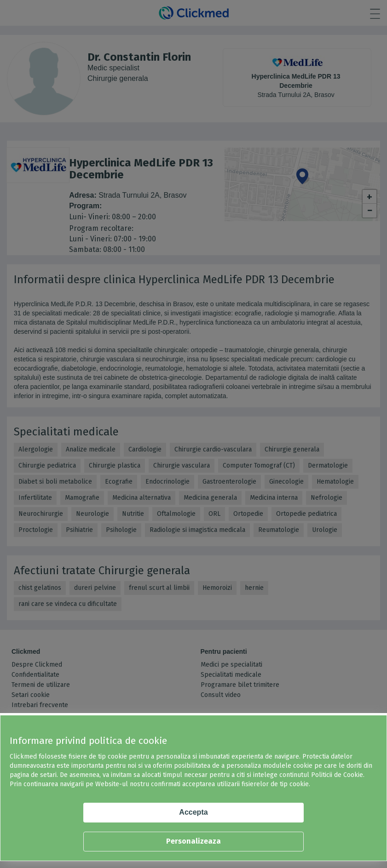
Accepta (193, 812)
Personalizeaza (193, 841)
